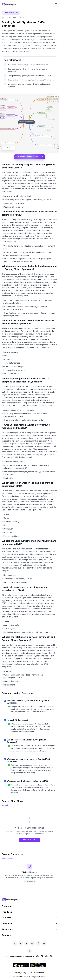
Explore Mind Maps (29, 840)
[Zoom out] (4, 148)
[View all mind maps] (6, 805)
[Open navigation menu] (56, 4)
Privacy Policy (21, 973)
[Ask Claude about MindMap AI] (51, 956)
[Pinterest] (38, 943)
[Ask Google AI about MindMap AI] (42, 956)
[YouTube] (32, 943)
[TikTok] (29, 951)
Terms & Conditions (36, 973)
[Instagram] (44, 943)
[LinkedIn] (27, 943)
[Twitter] (21, 943)
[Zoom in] (13, 148)
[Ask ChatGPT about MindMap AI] (37, 956)
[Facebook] (15, 943)
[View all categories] (8, 858)
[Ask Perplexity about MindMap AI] (46, 956)
